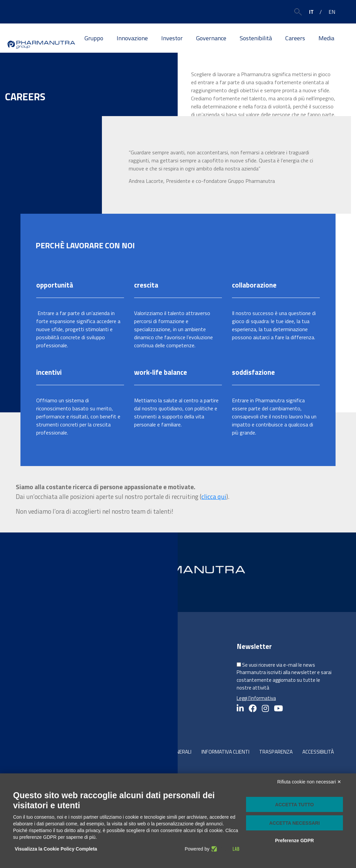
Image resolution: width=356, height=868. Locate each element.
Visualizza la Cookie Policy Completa (56, 849)
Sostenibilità (256, 38)
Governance (211, 38)
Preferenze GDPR (294, 840)
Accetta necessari (294, 823)
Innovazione (132, 38)
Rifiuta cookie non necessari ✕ (309, 782)
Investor (172, 38)
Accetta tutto (295, 805)
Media (326, 38)
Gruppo (94, 38)
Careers (295, 38)
